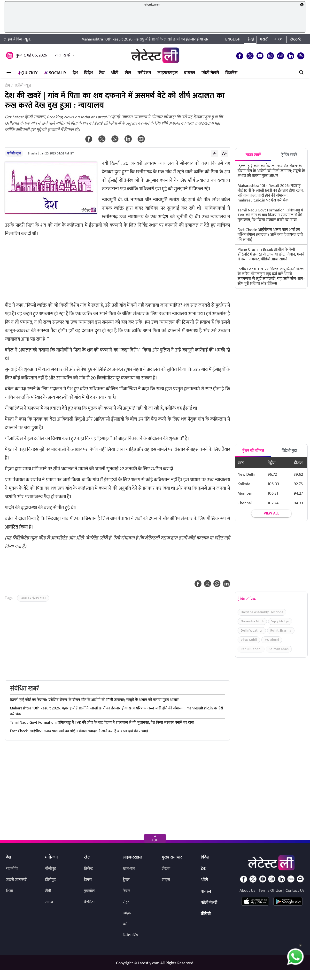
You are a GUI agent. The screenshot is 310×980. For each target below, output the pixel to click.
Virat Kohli (249, 640)
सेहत (126, 902)
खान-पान (129, 869)
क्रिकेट (88, 869)
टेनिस (88, 880)
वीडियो (206, 914)
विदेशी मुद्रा (289, 451)
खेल (128, 73)
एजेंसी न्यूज (14, 153)
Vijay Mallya (280, 621)
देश (75, 73)
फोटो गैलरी (210, 73)
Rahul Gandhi (251, 649)
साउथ (49, 902)
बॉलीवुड (50, 869)
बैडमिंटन (90, 902)
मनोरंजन (144, 73)
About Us (247, 891)
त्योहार (127, 913)
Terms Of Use (270, 891)
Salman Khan (279, 649)
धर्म (125, 924)
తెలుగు (296, 39)
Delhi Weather (252, 631)
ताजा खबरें (63, 55)
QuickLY (28, 73)
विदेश (88, 73)
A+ (225, 153)
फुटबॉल (89, 891)
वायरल (190, 73)
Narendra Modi (252, 621)
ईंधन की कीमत (253, 451)
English (233, 39)
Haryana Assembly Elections (262, 612)
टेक (102, 73)
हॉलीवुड (50, 880)
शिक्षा (10, 891)
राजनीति (12, 869)
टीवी (48, 891)
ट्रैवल (126, 880)
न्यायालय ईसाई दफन (33, 598)
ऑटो (115, 73)
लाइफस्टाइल (168, 73)
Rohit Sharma (281, 631)
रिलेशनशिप (130, 935)
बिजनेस (231, 73)
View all (271, 513)
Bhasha (32, 153)
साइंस (166, 880)
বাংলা (279, 39)
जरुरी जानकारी (17, 880)
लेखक (166, 869)
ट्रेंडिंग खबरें (289, 155)
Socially (55, 73)
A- (215, 153)
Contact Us (295, 891)
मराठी (264, 39)
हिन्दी (250, 39)
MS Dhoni (272, 640)
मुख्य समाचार (172, 858)
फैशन (127, 891)
